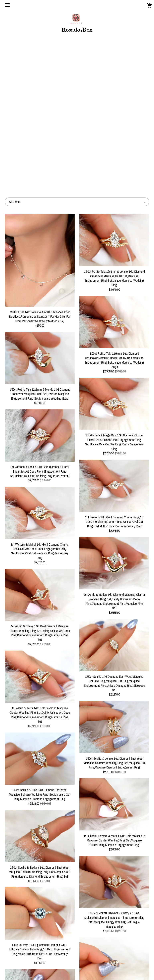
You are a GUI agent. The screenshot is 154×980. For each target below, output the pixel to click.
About (27, 946)
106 (96, 901)
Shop (27, 939)
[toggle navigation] (7, 5)
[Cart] (149, 6)
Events (27, 952)
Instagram (77, 939)
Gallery (27, 959)
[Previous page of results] (42, 901)
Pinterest (77, 946)
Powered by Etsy (127, 952)
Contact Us (27, 972)
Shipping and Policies (27, 965)
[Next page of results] (112, 901)
